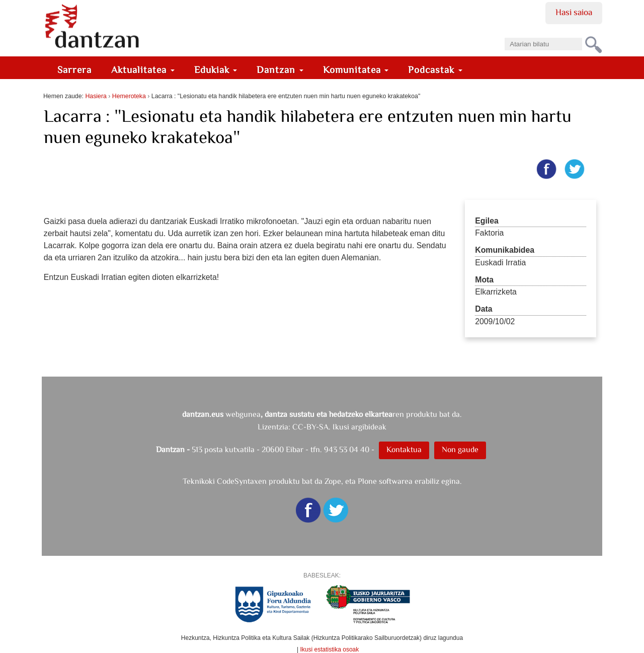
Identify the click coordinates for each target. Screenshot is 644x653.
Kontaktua (404, 449)
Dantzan (280, 70)
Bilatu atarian (504, 34)
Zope (333, 481)
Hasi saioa (574, 12)
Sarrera (74, 70)
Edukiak (216, 70)
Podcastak (435, 70)
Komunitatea (356, 70)
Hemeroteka (129, 96)
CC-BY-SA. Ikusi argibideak (339, 427)
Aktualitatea (143, 70)
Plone (367, 481)
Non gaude (460, 449)
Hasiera (96, 96)
